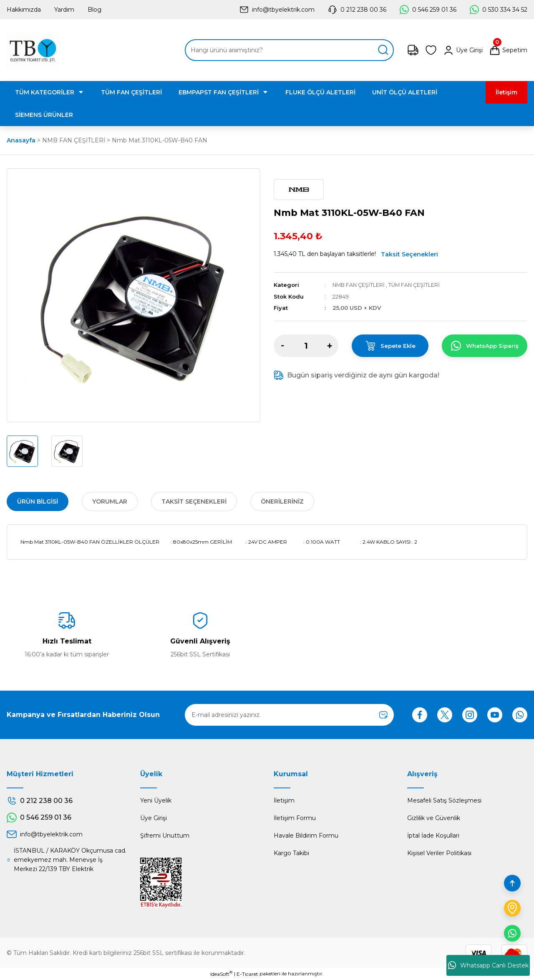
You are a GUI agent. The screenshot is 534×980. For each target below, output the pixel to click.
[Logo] (33, 50)
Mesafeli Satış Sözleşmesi (444, 800)
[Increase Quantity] (330, 345)
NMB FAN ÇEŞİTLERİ (360, 285)
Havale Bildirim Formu (306, 836)
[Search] (289, 50)
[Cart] (508, 50)
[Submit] (383, 715)
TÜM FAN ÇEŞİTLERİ (417, 285)
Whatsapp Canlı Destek (488, 965)
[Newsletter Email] (289, 715)
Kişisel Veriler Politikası (439, 853)
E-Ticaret (247, 974)
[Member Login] (463, 50)
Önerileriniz (282, 501)
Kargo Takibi (291, 853)
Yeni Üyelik (156, 800)
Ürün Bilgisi (38, 501)
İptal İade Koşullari (433, 836)
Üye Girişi (154, 818)
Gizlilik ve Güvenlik (434, 818)
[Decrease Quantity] (282, 345)
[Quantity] (306, 345)
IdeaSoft (221, 974)
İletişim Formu (295, 818)
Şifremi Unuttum (165, 836)
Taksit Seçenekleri (409, 254)
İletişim (284, 800)
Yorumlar (110, 501)
